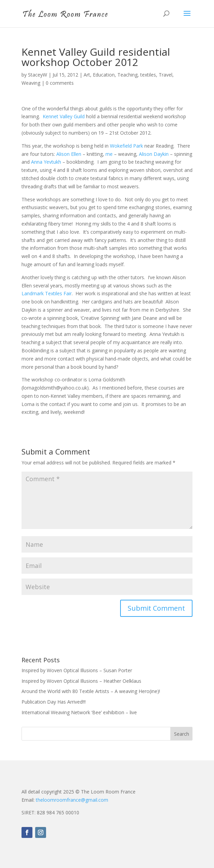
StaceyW (38, 75)
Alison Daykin (154, 154)
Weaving (31, 83)
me (109, 154)
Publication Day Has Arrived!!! (54, 702)
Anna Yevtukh (46, 162)
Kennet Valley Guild (64, 116)
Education (104, 75)
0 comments (60, 83)
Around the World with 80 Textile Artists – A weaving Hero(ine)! (91, 691)
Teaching (127, 75)
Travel (166, 75)
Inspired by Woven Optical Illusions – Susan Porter (77, 670)
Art (87, 75)
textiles (148, 75)
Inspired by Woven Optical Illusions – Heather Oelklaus (81, 681)
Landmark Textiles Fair (47, 293)
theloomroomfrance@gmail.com (72, 800)
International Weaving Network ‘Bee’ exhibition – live (79, 712)
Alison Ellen (69, 154)
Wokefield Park (126, 146)
